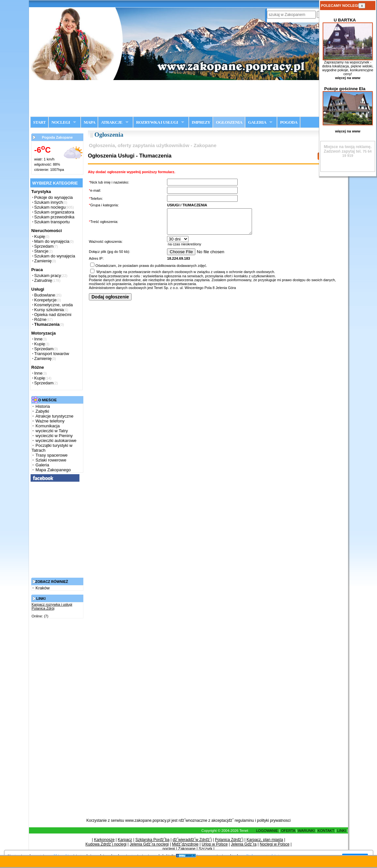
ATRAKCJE (112, 122)
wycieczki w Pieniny (54, 436)
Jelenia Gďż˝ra (244, 844)
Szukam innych (49, 202)
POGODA (289, 122)
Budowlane (45, 295)
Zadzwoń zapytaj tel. (348, 149)
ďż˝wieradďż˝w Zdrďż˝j (192, 840)
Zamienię (43, 261)
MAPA (89, 122)
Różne (40, 319)
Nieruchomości (47, 231)
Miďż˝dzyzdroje (185, 844)
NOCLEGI (61, 122)
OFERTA (288, 831)
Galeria (42, 465)
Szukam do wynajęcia (55, 256)
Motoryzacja (43, 333)
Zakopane (187, 849)
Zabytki (42, 411)
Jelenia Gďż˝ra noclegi (149, 844)
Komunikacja (48, 426)
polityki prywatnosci (274, 820)
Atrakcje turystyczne (54, 416)
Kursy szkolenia (49, 310)
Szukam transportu (52, 222)
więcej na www (348, 78)
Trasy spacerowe (52, 455)
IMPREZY (201, 122)
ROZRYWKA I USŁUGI (157, 122)
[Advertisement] (188, 98)
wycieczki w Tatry (52, 431)
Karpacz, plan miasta (265, 840)
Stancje (41, 251)
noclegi (169, 849)
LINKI (342, 831)
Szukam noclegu (50, 207)
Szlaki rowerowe (51, 460)
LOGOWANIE (267, 831)
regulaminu (244, 820)
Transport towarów (52, 354)
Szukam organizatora (54, 212)
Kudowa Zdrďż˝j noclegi (106, 844)
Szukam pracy (48, 276)
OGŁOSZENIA (229, 122)
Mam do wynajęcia (52, 241)
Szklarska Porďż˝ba (153, 840)
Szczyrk (205, 849)
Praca (37, 270)
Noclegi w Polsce (275, 844)
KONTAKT (326, 831)
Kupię (40, 236)
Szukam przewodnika (54, 217)
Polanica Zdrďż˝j (229, 840)
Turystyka (41, 192)
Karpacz (125, 840)
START (40, 122)
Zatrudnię (43, 280)
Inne (38, 339)
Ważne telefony (50, 421)
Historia (43, 406)
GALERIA (257, 122)
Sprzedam (44, 246)
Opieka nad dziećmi (53, 315)
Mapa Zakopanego (53, 470)
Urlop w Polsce (215, 844)
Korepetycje (45, 300)
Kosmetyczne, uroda (54, 305)
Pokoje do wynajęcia (54, 197)
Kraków (42, 588)
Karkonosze (104, 840)
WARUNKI (306, 831)
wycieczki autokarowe (56, 441)
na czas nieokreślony (252, 249)
